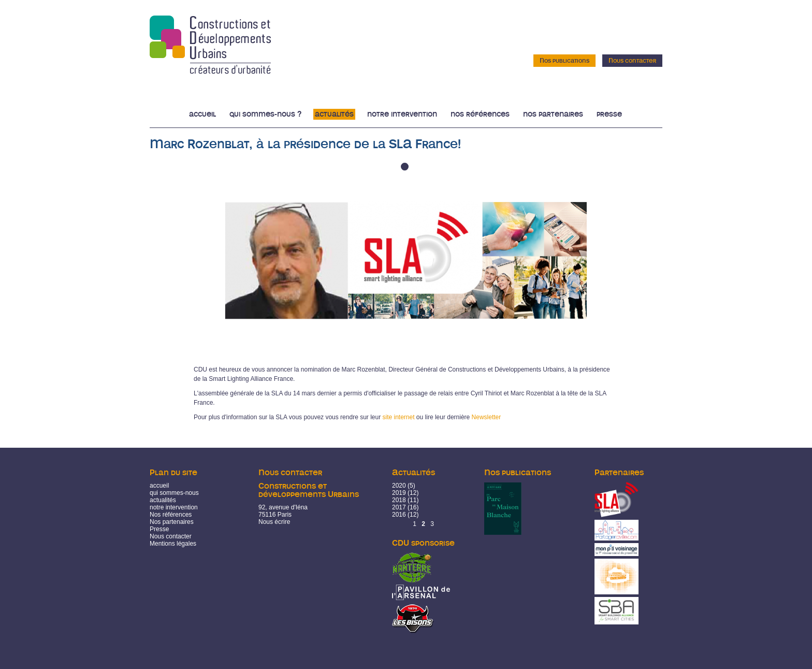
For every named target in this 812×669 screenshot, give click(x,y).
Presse (609, 114)
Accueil (202, 114)
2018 (399, 500)
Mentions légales (173, 544)
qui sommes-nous (174, 493)
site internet (398, 417)
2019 (399, 493)
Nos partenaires (553, 114)
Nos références (480, 114)
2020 (399, 486)
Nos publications (564, 61)
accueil (159, 486)
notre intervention (174, 507)
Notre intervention (402, 114)
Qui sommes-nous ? (265, 114)
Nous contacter (632, 61)
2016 (399, 515)
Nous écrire (274, 522)
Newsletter (487, 417)
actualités (163, 500)
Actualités (334, 114)
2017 (399, 507)
